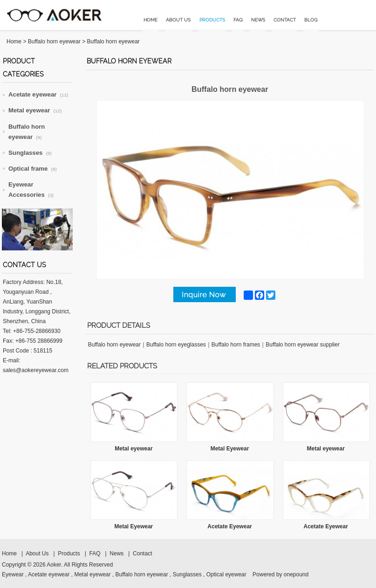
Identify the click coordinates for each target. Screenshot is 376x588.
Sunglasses (30, 153)
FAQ (238, 20)
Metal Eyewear (230, 449)
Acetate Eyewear (229, 526)
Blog (311, 20)
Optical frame (33, 169)
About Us (178, 20)
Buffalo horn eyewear (54, 42)
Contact (285, 20)
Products (212, 20)
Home (150, 20)
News (258, 20)
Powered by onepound (280, 574)
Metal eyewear (35, 110)
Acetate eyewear (38, 94)
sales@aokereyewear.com (36, 370)
